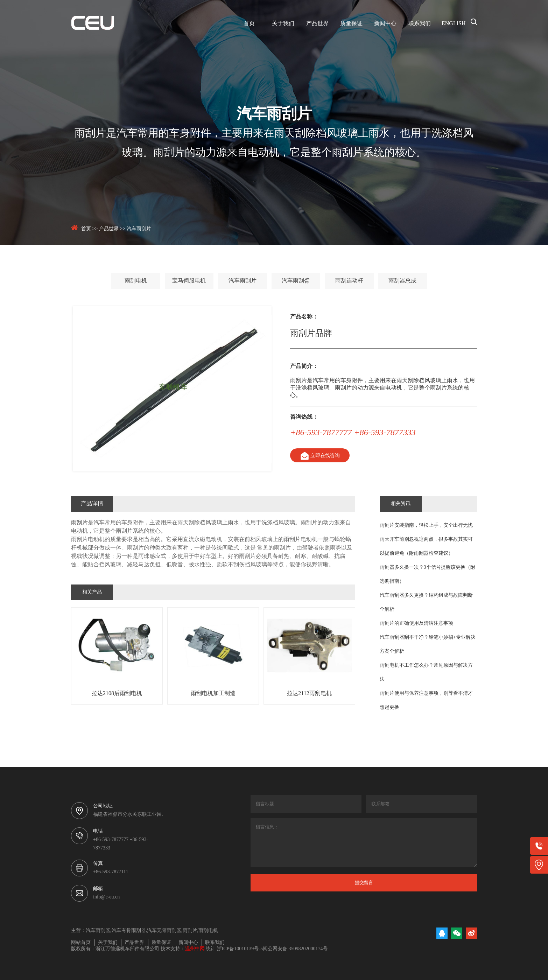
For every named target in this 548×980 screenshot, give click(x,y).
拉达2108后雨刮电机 (117, 694)
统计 (211, 949)
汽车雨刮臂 (296, 281)
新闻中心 (385, 24)
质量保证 (351, 24)
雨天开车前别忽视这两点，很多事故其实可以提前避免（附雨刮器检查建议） (426, 547)
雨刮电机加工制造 (213, 694)
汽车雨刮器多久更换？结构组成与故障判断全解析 (426, 603)
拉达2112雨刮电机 (309, 694)
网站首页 (81, 943)
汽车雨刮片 (139, 229)
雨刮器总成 (402, 281)
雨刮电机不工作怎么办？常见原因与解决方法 (426, 673)
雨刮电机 (136, 281)
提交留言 (364, 883)
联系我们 (420, 24)
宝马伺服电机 (189, 281)
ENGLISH (454, 24)
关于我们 (283, 24)
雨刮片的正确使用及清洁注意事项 (416, 624)
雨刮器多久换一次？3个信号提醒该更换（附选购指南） (427, 575)
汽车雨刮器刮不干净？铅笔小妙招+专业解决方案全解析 (428, 645)
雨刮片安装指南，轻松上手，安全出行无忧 (426, 526)
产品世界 (317, 24)
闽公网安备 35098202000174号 (295, 949)
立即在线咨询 (319, 456)
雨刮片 (79, 523)
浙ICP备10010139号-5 (240, 949)
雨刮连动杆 (349, 281)
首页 (249, 24)
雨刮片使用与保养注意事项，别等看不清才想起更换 (426, 701)
